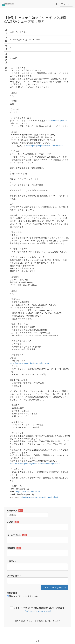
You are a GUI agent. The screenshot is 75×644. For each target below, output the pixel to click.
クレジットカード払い (29, 596)
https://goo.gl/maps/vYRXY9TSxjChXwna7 (44, 146)
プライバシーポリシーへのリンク (36, 611)
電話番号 (14, 548)
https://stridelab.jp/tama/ (56, 121)
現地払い (12, 596)
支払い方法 (12, 593)
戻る (37, 641)
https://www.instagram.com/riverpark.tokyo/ (39, 497)
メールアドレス (17, 535)
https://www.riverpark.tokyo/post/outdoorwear (29, 363)
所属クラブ (15, 511)
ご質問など (12, 561)
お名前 (13, 522)
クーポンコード (14, 576)
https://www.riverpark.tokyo (28, 492)
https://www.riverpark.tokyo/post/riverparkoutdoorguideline (35, 464)
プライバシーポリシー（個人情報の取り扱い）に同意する (39, 608)
